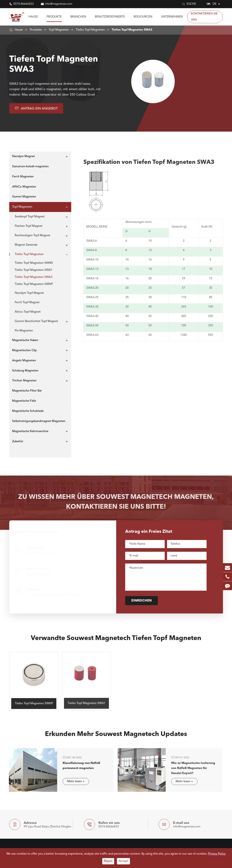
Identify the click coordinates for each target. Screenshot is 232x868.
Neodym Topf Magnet (29, 293)
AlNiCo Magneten (24, 187)
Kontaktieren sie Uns (204, 17)
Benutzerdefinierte (110, 17)
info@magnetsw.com (59, 4)
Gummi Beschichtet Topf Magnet (36, 321)
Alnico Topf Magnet (28, 312)
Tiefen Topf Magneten (90, 30)
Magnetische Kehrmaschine (30, 431)
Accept (123, 861)
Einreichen (145, 601)
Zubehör (18, 442)
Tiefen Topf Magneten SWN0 (34, 263)
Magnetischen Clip (24, 350)
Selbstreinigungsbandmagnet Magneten (39, 421)
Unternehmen (172, 17)
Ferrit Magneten (23, 177)
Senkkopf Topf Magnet (30, 217)
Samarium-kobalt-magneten (30, 167)
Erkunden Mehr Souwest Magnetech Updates (116, 738)
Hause (33, 17)
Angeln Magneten (24, 361)
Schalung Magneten (25, 371)
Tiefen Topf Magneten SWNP (34, 284)
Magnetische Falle (24, 401)
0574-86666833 (23, 4)
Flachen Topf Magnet (29, 226)
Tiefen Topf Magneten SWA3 (132, 30)
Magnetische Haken (25, 340)
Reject (108, 861)
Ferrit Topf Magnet (27, 302)
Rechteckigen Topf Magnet (32, 236)
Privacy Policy (217, 854)
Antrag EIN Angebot (36, 108)
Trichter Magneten (24, 381)
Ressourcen (143, 17)
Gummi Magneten (24, 197)
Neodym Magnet (23, 156)
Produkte (54, 17)
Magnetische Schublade (28, 411)
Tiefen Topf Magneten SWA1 (34, 270)
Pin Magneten (24, 331)
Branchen (78, 17)
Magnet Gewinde (26, 245)
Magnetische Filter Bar (27, 391)
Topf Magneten (59, 30)
